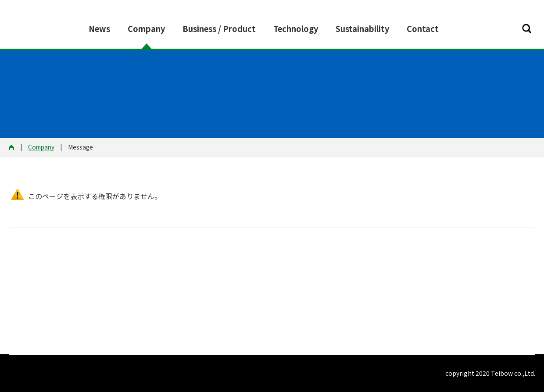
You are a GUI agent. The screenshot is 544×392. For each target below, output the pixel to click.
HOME (14, 148)
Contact (423, 29)
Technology (296, 29)
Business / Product (219, 29)
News (99, 29)
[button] (526, 29)
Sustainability (362, 29)
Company (146, 29)
